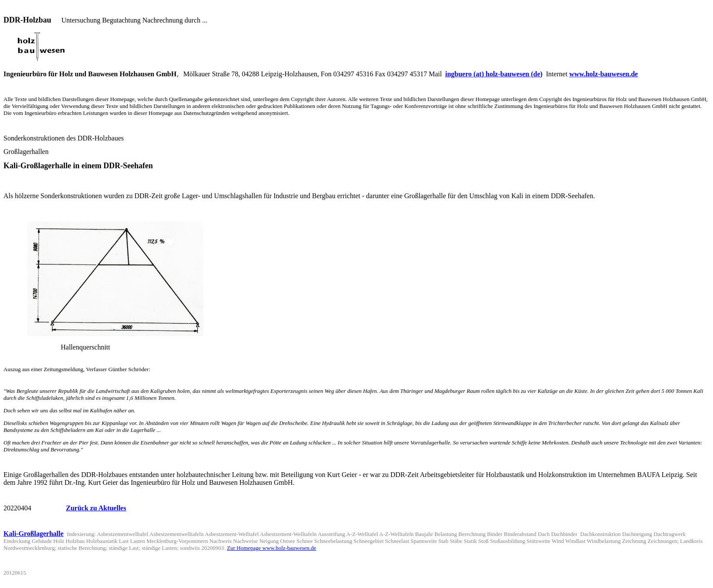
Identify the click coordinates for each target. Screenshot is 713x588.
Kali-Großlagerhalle (33, 544)
